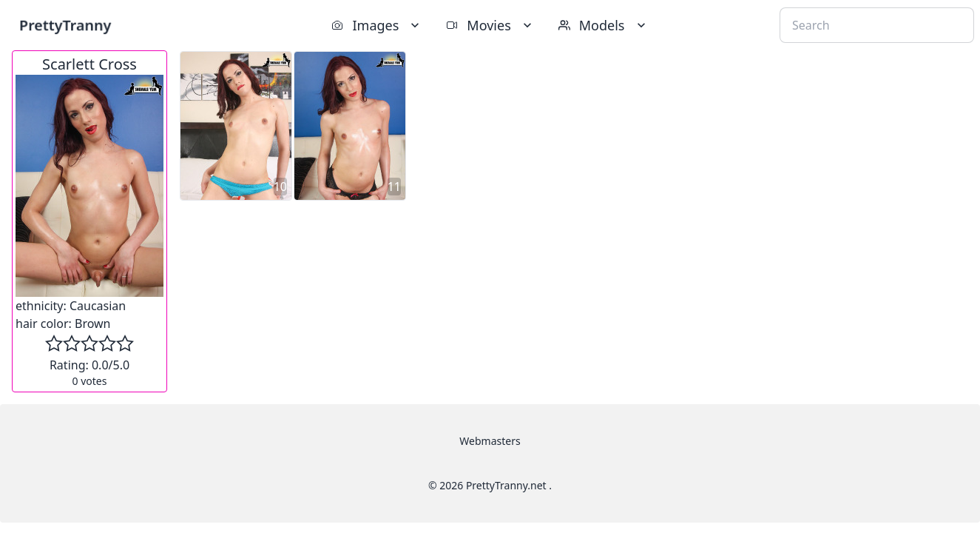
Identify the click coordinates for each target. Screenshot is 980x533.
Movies (490, 25)
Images (377, 25)
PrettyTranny (65, 25)
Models (604, 25)
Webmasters (490, 441)
